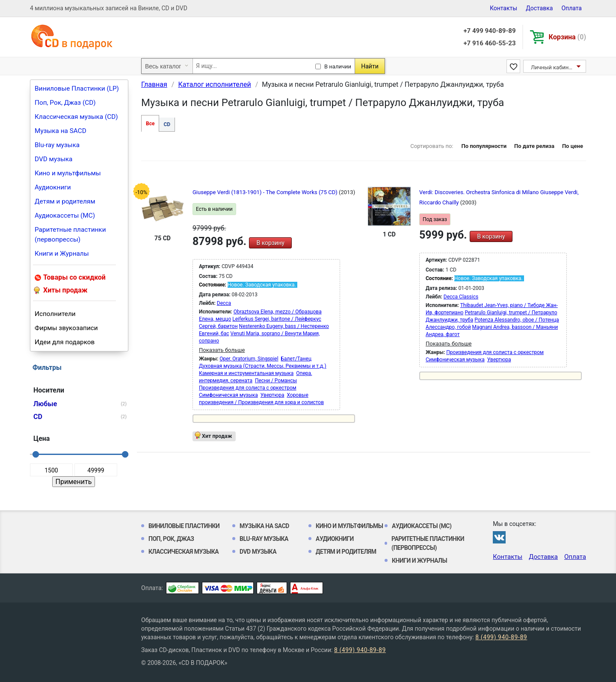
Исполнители (55, 314)
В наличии (338, 66)
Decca (224, 303)
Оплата (572, 8)
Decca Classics (461, 297)
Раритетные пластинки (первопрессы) (70, 235)
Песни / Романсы (276, 381)
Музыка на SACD (61, 131)
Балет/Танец (296, 359)
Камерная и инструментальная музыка (246, 373)
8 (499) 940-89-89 (501, 637)
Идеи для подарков (65, 342)
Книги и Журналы (62, 254)
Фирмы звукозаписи (66, 328)
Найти (370, 66)
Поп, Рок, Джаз (171, 539)
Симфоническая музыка (228, 395)
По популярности (484, 146)
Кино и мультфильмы (68, 173)
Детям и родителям (65, 201)
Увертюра (272, 395)
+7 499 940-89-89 (489, 31)
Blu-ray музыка (57, 145)
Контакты (503, 8)
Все (150, 124)
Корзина (567, 37)
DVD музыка (53, 159)
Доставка (539, 8)
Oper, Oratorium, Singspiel (249, 359)
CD (167, 124)
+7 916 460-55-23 (489, 43)
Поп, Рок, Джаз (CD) (65, 103)
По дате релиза (534, 146)
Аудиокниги (53, 187)
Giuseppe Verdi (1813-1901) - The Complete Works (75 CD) (266, 192)
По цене (573, 146)
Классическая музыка (184, 552)
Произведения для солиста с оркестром (248, 388)
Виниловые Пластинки (184, 526)
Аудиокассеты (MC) (65, 216)
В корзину (270, 243)
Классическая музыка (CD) (76, 117)
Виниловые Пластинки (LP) (77, 89)
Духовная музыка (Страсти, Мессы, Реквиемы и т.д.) (263, 366)
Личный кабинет (552, 67)
